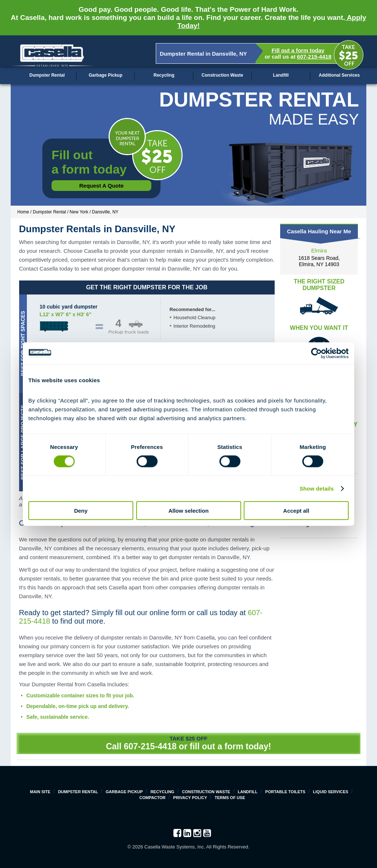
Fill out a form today (298, 50)
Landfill (281, 75)
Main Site (40, 792)
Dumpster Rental (47, 75)
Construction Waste (223, 75)
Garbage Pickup (105, 75)
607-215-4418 (314, 57)
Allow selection (188, 511)
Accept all (296, 511)
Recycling (164, 75)
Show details (317, 488)
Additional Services (339, 75)
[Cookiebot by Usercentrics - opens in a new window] (316, 353)
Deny (81, 511)
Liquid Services (331, 792)
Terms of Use (230, 798)
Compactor (152, 798)
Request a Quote (101, 186)
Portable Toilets (285, 792)
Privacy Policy (190, 798)
